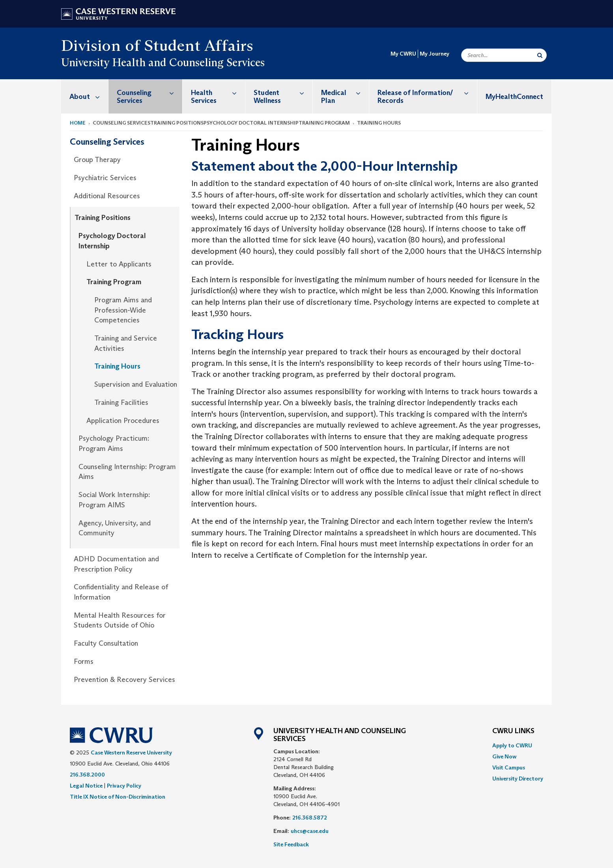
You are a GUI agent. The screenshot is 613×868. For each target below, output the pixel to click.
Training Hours (117, 366)
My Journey (435, 54)
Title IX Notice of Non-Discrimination (118, 797)
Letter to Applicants (119, 264)
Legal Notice (86, 786)
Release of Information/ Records (427, 92)
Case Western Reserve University (131, 753)
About (89, 96)
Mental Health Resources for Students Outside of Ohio (120, 620)
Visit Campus (509, 767)
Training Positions (103, 218)
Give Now (504, 756)
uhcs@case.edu (310, 831)
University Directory (518, 779)
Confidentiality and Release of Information (121, 592)
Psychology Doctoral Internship (112, 241)
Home (78, 123)
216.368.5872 (310, 818)
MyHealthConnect (514, 97)
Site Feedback (291, 844)
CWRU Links (513, 731)
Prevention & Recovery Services (124, 680)
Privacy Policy (124, 786)
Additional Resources (107, 196)
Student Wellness (283, 92)
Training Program (114, 282)
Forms (84, 661)
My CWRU (403, 54)
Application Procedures (123, 421)
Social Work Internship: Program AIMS (114, 500)
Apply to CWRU (512, 745)
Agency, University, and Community (115, 528)
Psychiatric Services (105, 178)
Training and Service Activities (126, 343)
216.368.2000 (87, 775)
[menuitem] (85, 96)
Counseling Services (150, 92)
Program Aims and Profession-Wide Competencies (123, 310)
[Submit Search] (540, 55)
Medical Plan (345, 92)
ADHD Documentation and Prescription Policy (116, 564)
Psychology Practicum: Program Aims (114, 443)
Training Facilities (121, 402)
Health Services (218, 92)
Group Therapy (97, 160)
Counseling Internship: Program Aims (127, 472)
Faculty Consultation (106, 643)
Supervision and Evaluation (136, 384)
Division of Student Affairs (157, 45)
